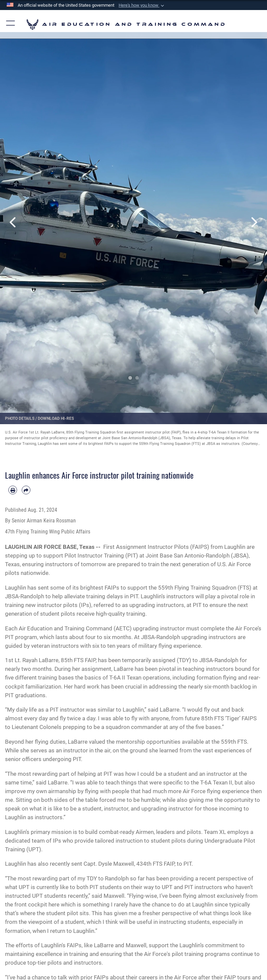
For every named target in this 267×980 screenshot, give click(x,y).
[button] (142, 5)
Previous (13, 222)
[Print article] (13, 490)
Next (254, 222)
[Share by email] (26, 490)
